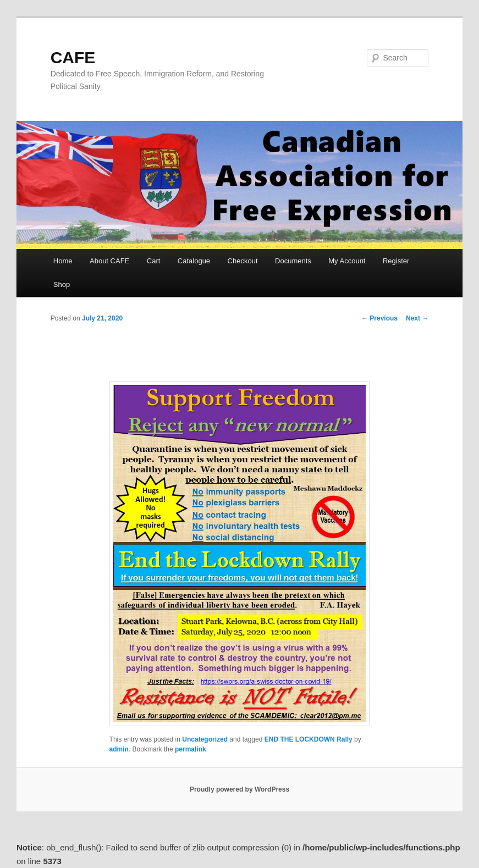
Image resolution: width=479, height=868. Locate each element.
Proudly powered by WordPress (239, 789)
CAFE (73, 57)
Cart (154, 261)
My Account (347, 261)
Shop (62, 284)
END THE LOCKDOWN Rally (309, 739)
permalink (191, 749)
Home (63, 261)
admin (119, 749)
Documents (293, 261)
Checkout (243, 261)
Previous (379, 318)
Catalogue (194, 261)
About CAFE (109, 261)
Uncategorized (205, 739)
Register (396, 261)
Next (417, 318)
